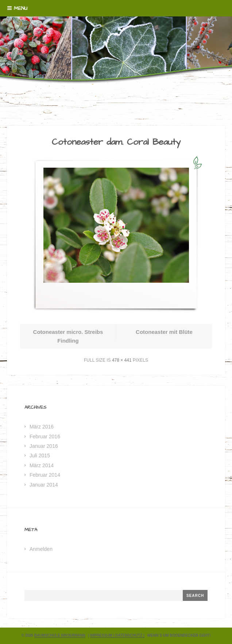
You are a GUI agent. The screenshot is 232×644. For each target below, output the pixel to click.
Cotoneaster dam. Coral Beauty (116, 142)
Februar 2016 (45, 437)
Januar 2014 (44, 485)
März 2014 (42, 465)
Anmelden (41, 549)
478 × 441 (122, 360)
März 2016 (42, 427)
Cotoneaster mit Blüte (164, 332)
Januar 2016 (44, 446)
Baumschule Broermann (60, 635)
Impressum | (103, 635)
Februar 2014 (45, 475)
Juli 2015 (40, 456)
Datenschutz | (130, 635)
